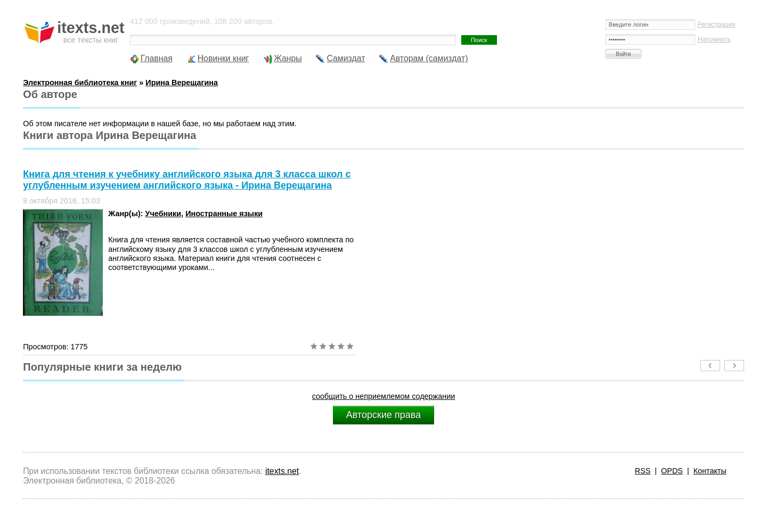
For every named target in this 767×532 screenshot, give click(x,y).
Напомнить (714, 39)
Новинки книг (223, 58)
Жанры (288, 58)
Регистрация (717, 24)
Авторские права (383, 415)
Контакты (710, 471)
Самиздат (346, 58)
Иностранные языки (224, 214)
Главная (157, 58)
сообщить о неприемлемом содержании (384, 396)
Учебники (164, 214)
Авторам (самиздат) (429, 58)
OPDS (672, 471)
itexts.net (282, 471)
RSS (643, 471)
